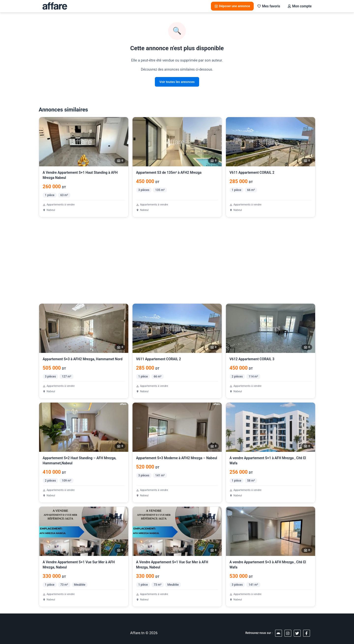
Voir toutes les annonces (177, 82)
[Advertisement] (177, 260)
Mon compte (300, 6)
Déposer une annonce (232, 6)
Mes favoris (269, 6)
